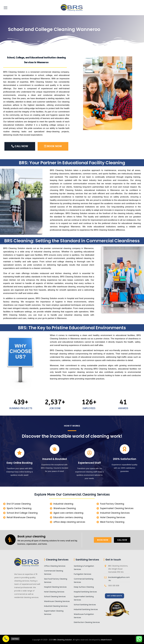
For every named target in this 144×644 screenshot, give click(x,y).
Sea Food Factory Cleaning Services (56, 581)
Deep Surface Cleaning (84, 587)
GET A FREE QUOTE (115, 596)
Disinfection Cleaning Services (87, 622)
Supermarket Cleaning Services (54, 613)
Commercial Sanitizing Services (84, 581)
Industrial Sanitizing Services (86, 609)
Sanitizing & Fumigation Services (84, 568)
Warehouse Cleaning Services (57, 601)
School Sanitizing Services (85, 605)
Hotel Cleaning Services (54, 592)
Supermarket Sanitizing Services (84, 598)
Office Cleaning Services (55, 566)
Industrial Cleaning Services (56, 606)
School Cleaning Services (55, 597)
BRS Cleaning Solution (63, 640)
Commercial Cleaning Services (54, 572)
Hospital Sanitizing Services (85, 592)
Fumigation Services (83, 574)
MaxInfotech (106, 640)
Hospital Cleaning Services (55, 587)
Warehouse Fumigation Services (84, 616)
